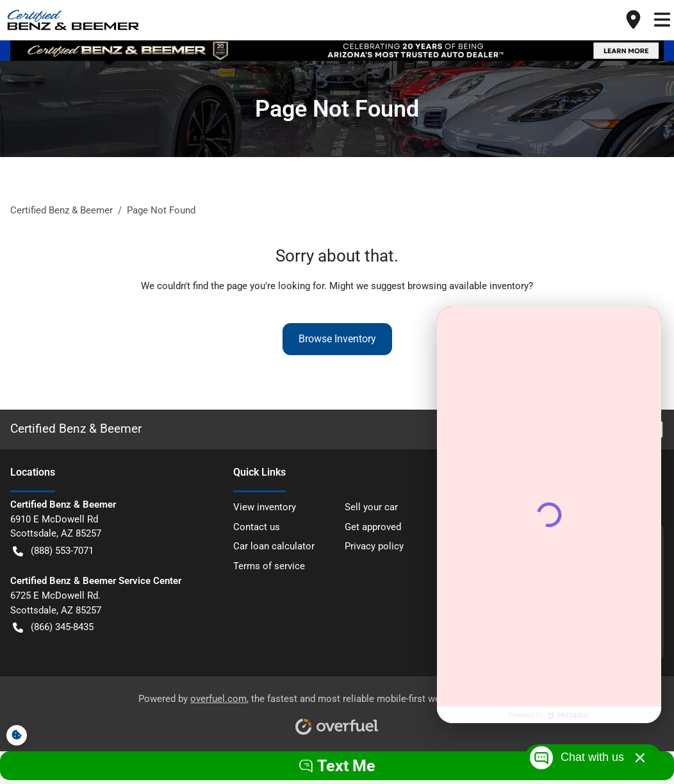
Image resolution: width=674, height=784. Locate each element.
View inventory (265, 507)
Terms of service (269, 566)
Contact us (257, 527)
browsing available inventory (468, 286)
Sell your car (371, 507)
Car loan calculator (274, 546)
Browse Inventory (337, 339)
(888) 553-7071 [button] (53, 551)
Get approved (373, 527)
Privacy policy (374, 546)
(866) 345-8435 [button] (53, 627)
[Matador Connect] (549, 515)
